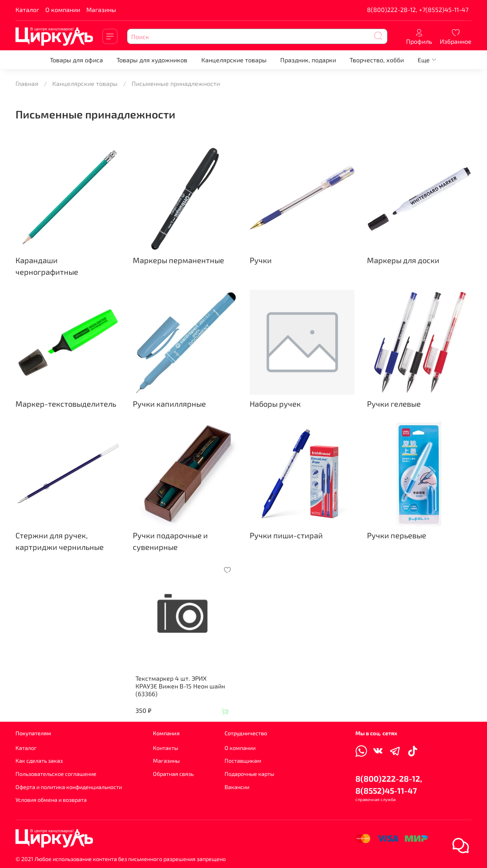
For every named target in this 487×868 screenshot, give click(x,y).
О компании (63, 9)
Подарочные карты (249, 774)
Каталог (27, 9)
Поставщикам (243, 761)
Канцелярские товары (234, 60)
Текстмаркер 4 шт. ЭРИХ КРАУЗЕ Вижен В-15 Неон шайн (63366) (180, 686)
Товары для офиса (76, 60)
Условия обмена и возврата (51, 800)
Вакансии (237, 787)
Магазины (101, 9)
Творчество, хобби (377, 60)
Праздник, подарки (308, 60)
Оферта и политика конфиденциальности (69, 787)
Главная (27, 83)
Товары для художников (152, 60)
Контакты (165, 748)
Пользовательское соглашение (56, 774)
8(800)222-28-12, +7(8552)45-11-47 (418, 9)
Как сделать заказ (39, 761)
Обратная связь (173, 774)
